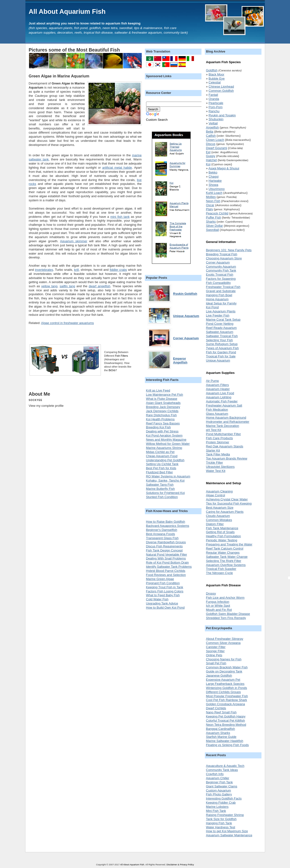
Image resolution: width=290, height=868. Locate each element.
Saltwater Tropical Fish (222, 336)
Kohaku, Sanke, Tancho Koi (165, 480)
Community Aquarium (221, 267)
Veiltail (213, 123)
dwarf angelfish (100, 286)
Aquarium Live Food (220, 393)
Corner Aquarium (218, 262)
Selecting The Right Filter (224, 561)
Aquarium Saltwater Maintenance (229, 835)
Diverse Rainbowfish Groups (166, 542)
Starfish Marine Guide (221, 737)
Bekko (213, 172)
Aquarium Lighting (219, 397)
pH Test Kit (214, 430)
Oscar (210, 205)
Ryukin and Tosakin (222, 115)
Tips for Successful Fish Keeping (229, 503)
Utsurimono (216, 189)
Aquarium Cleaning (219, 491)
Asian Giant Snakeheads (163, 403)
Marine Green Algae (160, 579)
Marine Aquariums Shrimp (164, 448)
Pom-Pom (216, 107)
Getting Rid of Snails (220, 532)
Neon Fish (213, 201)
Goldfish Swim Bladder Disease (228, 614)
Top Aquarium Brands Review (227, 458)
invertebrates (44, 270)
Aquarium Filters (218, 385)
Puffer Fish (214, 217)
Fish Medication (217, 410)
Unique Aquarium (218, 360)
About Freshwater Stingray (225, 639)
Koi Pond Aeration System (164, 435)
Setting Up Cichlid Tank (162, 464)
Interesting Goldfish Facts (224, 798)
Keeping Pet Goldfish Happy (226, 716)
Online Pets (214, 655)
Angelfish (212, 127)
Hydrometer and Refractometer (228, 422)
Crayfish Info (215, 774)
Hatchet (212, 160)
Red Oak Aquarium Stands (225, 446)
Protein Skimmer (218, 442)
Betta (210, 132)
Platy (210, 209)
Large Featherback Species (225, 684)
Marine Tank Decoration (223, 426)
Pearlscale (216, 103)
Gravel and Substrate (221, 291)
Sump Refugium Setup (222, 344)
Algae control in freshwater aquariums (67, 323)
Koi (208, 164)
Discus (211, 144)
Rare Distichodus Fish (161, 415)
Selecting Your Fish (219, 340)
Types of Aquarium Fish (223, 348)
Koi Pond (212, 307)
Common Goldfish (221, 91)
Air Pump (212, 381)
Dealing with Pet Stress (162, 431)
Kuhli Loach (214, 193)
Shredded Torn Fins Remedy (226, 618)
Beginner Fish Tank (219, 782)
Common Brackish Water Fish (227, 667)
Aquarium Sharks (218, 733)
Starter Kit (213, 450)
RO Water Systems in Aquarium (168, 476)
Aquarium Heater (218, 389)
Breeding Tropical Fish (222, 254)
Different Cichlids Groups (223, 692)
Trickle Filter (215, 463)
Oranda (214, 99)
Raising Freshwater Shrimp (225, 815)
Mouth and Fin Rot (219, 610)
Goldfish (212, 70)
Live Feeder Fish (218, 315)
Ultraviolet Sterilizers (220, 467)
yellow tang (49, 286)
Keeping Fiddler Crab (221, 803)
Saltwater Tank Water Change (227, 557)
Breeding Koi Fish (159, 427)
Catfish (211, 136)
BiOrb (112, 370)
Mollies (211, 197)
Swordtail (212, 230)
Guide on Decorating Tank (224, 671)
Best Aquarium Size (220, 508)
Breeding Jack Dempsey (163, 407)
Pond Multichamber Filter (224, 434)
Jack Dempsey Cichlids (162, 411)
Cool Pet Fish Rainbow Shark (227, 700)
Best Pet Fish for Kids (161, 468)
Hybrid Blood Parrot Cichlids (166, 571)
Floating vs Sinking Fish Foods (227, 745)
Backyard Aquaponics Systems (168, 526)
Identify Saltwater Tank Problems (169, 567)
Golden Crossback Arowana (226, 704)
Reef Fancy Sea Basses (163, 423)
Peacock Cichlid (217, 213)
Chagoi (213, 177)
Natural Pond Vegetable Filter (167, 555)
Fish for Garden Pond (221, 352)
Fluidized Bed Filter (160, 472)
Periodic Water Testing (222, 540)
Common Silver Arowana (223, 643)
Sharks (211, 222)
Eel (208, 152)
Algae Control (216, 495)
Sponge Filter (215, 651)
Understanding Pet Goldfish (165, 460)
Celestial (215, 82)
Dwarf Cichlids (216, 708)
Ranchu (214, 111)
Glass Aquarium (217, 414)
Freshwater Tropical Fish (223, 287)
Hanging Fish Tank (219, 823)
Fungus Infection (218, 602)
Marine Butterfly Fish (160, 489)
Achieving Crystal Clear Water (227, 499)
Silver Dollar (215, 226)
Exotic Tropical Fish (220, 275)
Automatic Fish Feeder (222, 401)
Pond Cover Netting (220, 324)
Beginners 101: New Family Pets (229, 250)
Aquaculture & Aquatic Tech (225, 766)
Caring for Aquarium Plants (225, 512)
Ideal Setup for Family (221, 303)
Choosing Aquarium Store (224, 258)
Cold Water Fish (157, 599)
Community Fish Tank (221, 270)
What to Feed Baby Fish (163, 595)
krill (76, 270)
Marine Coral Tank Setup (223, 320)
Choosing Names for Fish (224, 659)
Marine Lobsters (217, 807)
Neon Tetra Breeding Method (226, 725)
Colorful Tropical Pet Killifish (226, 721)
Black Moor (216, 74)
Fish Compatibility (219, 283)
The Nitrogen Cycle (219, 573)
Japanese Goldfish (219, 676)
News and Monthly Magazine (166, 440)
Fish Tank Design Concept (164, 550)
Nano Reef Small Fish (221, 712)
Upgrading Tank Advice (162, 603)
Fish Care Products (219, 438)
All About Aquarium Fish (67, 11)
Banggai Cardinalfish (221, 729)
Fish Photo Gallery (219, 794)
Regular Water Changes (223, 553)
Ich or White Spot (218, 606)
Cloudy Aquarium (218, 516)
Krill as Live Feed (158, 390)
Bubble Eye (217, 79)
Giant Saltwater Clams (222, 786)
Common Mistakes (219, 520)
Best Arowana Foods (161, 534)
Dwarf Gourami (217, 148)
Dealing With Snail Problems (166, 558)
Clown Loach (215, 140)
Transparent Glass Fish (162, 538)
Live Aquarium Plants (221, 311)
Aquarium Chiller (218, 778)
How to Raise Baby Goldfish (166, 522)
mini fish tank (120, 217)
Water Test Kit (216, 471)
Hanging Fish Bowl (219, 295)
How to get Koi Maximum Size (227, 831)
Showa (213, 185)
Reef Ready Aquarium (221, 328)
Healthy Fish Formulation (224, 536)
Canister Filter (216, 647)
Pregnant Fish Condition (163, 583)
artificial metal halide (117, 168)
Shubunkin (216, 119)
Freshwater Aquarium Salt (224, 405)
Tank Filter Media (218, 454)
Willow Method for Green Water (168, 444)
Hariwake (215, 181)
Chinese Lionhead (221, 87)
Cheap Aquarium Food (162, 456)
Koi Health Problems (160, 419)
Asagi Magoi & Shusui (224, 168)
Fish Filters (121, 356)
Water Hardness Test (221, 827)
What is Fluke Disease (162, 399)
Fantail (213, 95)
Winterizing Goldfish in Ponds (227, 688)
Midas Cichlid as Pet (160, 452)
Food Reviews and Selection (166, 575)
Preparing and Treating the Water (229, 544)
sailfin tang (67, 286)
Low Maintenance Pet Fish (165, 395)
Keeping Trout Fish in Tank (165, 587)
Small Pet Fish (216, 663)
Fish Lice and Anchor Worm (225, 598)
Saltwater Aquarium (220, 332)
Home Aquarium (217, 299)
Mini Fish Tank (216, 811)
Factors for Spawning (221, 279)
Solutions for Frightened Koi (165, 493)
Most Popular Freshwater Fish (227, 696)
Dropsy (211, 593)
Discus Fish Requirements (164, 546)
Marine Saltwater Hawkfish (225, 741)
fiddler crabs (118, 270)
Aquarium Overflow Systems (226, 565)
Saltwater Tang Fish (160, 485)
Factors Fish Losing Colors (165, 591)
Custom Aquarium (219, 790)
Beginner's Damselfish (162, 530)
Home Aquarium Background (226, 418)
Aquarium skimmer (74, 241)
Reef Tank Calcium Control (225, 548)
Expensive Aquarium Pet (223, 680)
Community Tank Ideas (222, 770)
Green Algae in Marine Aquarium (59, 76)
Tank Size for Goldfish (221, 819)
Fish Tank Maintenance (222, 528)
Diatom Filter (215, 524)
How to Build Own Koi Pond (165, 608)
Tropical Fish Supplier (221, 569)
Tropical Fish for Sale (221, 356)
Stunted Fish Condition (162, 497)
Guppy (211, 156)
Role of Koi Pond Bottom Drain (167, 562)
